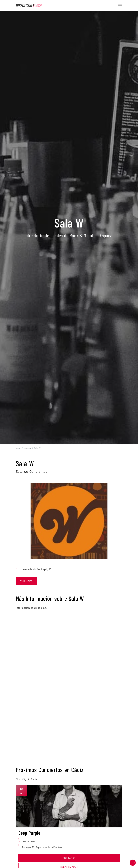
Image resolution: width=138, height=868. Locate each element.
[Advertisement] (32, 659)
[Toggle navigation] (120, 6)
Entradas (69, 858)
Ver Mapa (26, 581)
